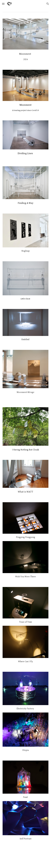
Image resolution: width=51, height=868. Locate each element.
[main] (26, 56)
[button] (3, 4)
